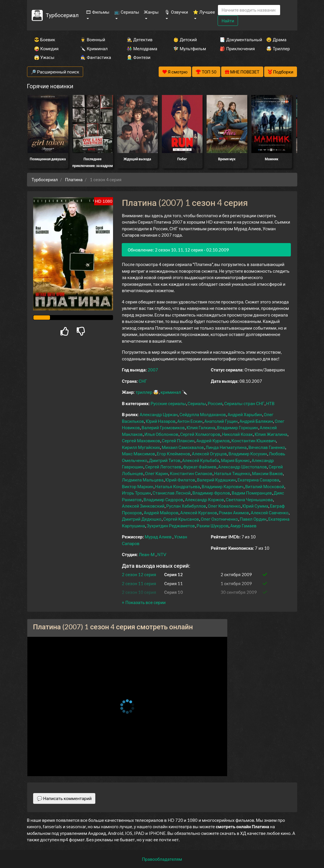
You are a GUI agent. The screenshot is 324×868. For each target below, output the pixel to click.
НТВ (270, 403)
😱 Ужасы (44, 57)
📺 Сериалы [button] (127, 12)
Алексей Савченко (270, 513)
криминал (171, 392)
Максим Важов (267, 473)
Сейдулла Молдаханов (203, 414)
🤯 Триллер (278, 48)
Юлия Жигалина (271, 434)
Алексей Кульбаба (201, 460)
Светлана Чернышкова (249, 499)
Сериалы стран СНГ (244, 403)
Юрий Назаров (160, 421)
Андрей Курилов (213, 441)
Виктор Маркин (137, 486)
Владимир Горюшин (238, 427)
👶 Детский (185, 39)
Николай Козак (237, 434)
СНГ (143, 381)
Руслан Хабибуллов (186, 506)
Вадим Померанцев (252, 493)
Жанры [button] (151, 12)
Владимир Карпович (223, 486)
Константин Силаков (191, 473)
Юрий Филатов (180, 480)
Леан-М (146, 554)
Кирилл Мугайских (141, 447)
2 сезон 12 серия (139, 574)
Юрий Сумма (255, 506)
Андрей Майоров (161, 513)
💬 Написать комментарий (64, 798)
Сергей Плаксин (178, 441)
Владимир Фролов (211, 493)
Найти (228, 21)
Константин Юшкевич (254, 441)
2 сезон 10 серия (139, 592)
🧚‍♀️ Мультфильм (189, 48)
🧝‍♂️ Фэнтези (138, 57)
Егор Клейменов (173, 454)
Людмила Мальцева (143, 480)
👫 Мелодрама (142, 48)
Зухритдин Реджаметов (171, 526)
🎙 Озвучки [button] (176, 12)
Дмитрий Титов (165, 460)
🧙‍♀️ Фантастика (96, 57)
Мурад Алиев (158, 537)
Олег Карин (157, 473)
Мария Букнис (235, 460)
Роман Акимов (234, 513)
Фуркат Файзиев (200, 467)
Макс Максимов (138, 454)
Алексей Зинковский (143, 506)
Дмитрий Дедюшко (142, 519)
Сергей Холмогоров (200, 434)
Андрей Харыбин (245, 414)
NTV (162, 554)
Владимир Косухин (248, 454)
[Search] (249, 10)
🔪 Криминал (94, 48)
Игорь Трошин (136, 493)
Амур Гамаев (243, 526)
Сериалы (197, 403)
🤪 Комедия (46, 48)
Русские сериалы (168, 403)
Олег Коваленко (224, 506)
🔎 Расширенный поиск (55, 72)
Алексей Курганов (199, 513)
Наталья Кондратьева (178, 486)
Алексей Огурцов (209, 454)
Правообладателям (162, 859)
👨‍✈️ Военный (93, 39)
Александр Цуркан (159, 414)
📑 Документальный (235, 39)
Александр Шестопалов (243, 467)
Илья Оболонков (161, 434)
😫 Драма (276, 39)
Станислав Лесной (172, 493)
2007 (153, 370)
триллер (144, 392)
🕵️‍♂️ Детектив (139, 39)
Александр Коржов (204, 499)
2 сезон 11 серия (139, 583)
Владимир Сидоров (163, 499)
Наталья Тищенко (232, 473)
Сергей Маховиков (141, 441)
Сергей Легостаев (163, 467)
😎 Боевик (45, 39)
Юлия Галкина (201, 427)
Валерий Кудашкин (216, 480)
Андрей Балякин (256, 421)
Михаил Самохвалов (183, 447)
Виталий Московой (265, 486)
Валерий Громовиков (163, 427)
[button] (144, 602)
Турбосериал (62, 15)
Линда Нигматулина (226, 447)
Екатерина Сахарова (258, 480)
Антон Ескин (190, 421)
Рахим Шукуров (213, 526)
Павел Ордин (253, 519)
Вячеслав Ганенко (267, 447)
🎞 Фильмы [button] (98, 12)
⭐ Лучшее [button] (204, 12)
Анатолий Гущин (221, 421)
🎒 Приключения (235, 48)
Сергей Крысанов (181, 519)
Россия (215, 403)
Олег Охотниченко (219, 519)
